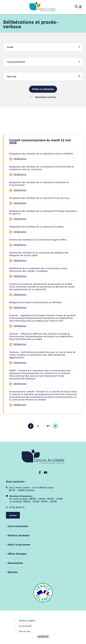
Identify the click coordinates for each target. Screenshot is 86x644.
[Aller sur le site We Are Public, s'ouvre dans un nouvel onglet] (43, 637)
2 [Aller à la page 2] (38, 426)
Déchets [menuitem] (13, 572)
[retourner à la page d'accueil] (42, 7)
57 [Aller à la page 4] (48, 426)
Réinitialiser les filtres (43, 97)
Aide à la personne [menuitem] (19, 545)
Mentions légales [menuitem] (27, 621)
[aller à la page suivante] (55, 426)
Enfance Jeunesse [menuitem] (19, 535)
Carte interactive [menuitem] (18, 526)
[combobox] (43, 47)
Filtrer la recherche (43, 89)
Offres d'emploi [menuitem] (17, 554)
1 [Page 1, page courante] (31, 426)
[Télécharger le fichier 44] (43, 159)
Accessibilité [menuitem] (25, 626)
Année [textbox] (10, 47)
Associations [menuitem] (15, 563)
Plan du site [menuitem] (25, 631)
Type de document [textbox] (16, 62)
